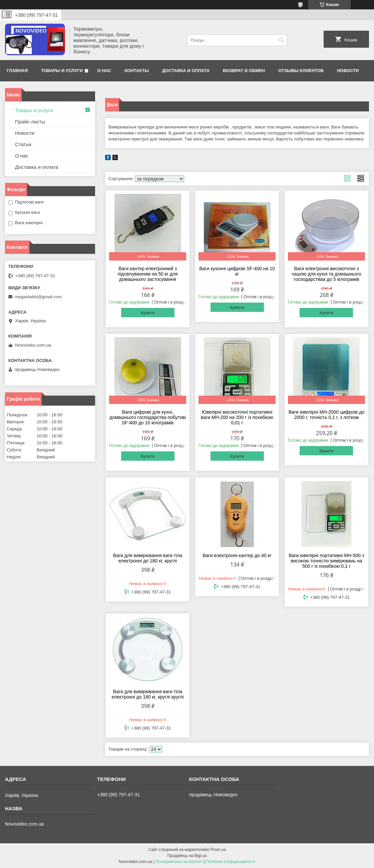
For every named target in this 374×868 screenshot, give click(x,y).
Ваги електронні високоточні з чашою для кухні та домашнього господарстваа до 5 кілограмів (326, 274)
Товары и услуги (62, 71)
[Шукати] (281, 40)
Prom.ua (218, 850)
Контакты (137, 71)
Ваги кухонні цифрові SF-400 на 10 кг (237, 271)
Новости (348, 71)
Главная (17, 71)
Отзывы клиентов (301, 71)
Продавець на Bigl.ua (187, 856)
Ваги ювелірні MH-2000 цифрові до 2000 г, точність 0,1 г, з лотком (327, 415)
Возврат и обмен (244, 71)
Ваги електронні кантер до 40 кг (237, 555)
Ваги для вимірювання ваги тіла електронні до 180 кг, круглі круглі (148, 694)
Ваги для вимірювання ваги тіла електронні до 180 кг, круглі (148, 558)
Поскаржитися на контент (179, 862)
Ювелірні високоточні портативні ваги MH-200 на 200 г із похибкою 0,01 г (237, 417)
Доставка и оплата (186, 71)
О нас (104, 71)
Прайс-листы (30, 122)
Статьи (23, 144)
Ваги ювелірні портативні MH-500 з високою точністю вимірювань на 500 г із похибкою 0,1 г (327, 561)
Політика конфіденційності (231, 862)
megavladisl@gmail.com (38, 297)
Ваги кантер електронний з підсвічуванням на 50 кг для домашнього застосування (147, 274)
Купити (148, 313)
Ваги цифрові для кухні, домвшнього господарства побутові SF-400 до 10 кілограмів (148, 417)
